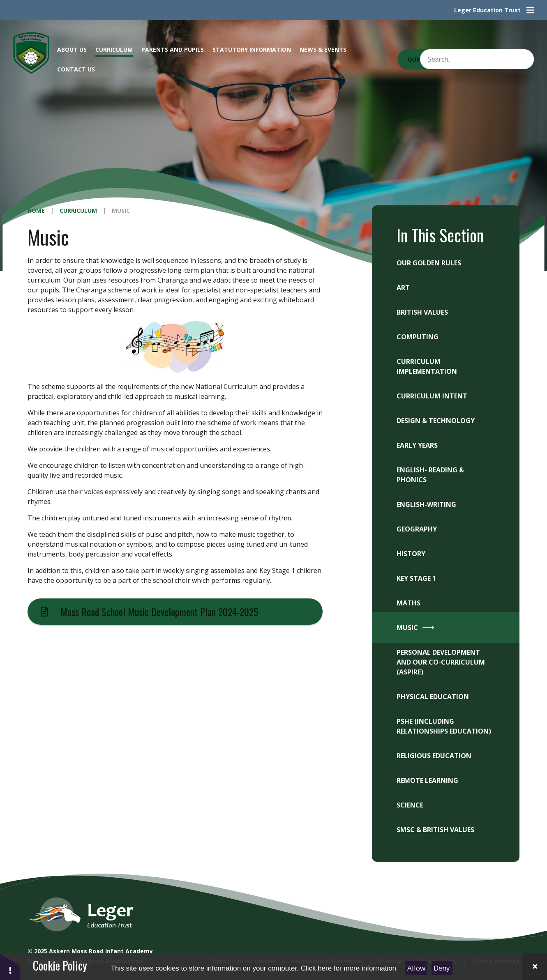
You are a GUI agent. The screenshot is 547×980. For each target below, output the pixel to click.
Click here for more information (349, 968)
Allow (416, 968)
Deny (442, 968)
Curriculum (78, 210)
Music (121, 210)
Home (36, 210)
